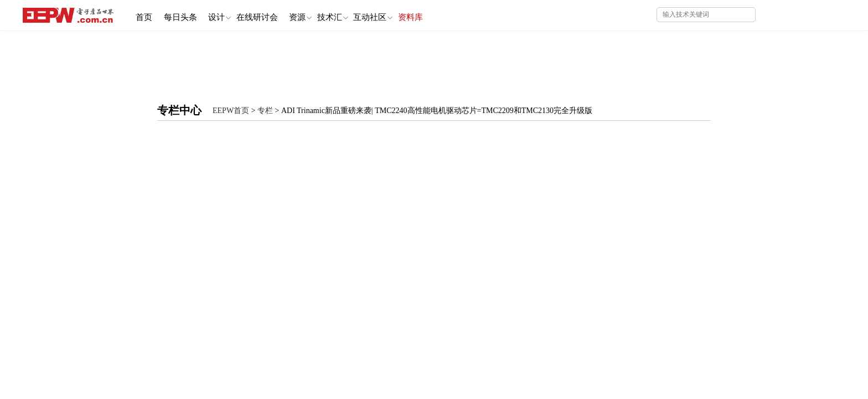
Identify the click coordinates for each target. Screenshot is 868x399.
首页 (147, 14)
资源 (324, 15)
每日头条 (188, 14)
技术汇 (361, 15)
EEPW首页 (231, 111)
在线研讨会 (275, 14)
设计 (232, 15)
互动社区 (407, 15)
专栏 (265, 111)
